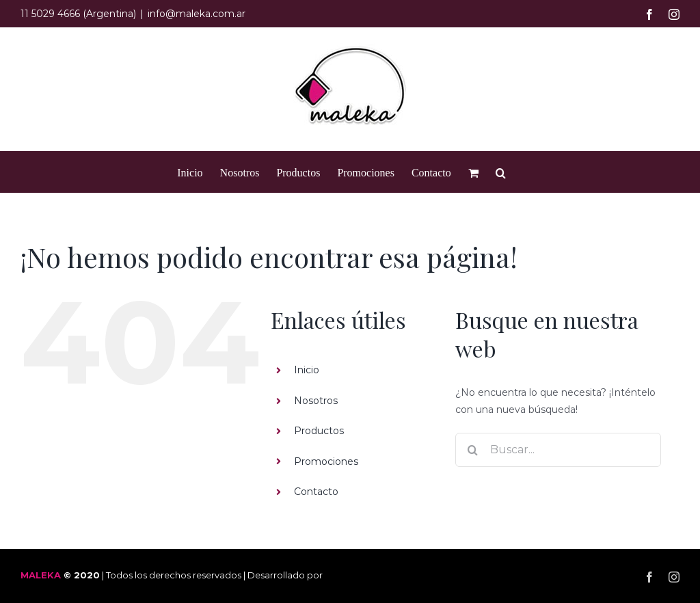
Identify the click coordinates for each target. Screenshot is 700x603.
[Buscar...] (558, 450)
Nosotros (316, 401)
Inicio (307, 370)
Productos (319, 431)
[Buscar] (472, 450)
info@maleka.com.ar (197, 14)
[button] (501, 172)
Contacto (316, 492)
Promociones (326, 461)
